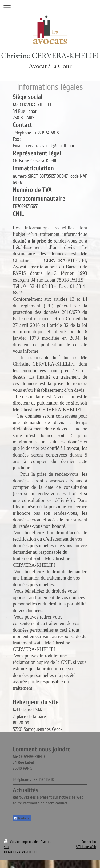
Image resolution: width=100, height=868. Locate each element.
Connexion (89, 842)
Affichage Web (86, 847)
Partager (22, 818)
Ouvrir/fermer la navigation (50, 7)
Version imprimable (21, 842)
